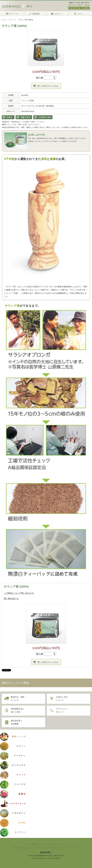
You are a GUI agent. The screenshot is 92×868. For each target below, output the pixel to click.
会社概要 (12, 848)
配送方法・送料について (18, 699)
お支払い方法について (62, 699)
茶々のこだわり (56, 845)
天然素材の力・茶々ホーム (38, 845)
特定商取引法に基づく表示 (18, 711)
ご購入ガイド (37, 848)
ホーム (4, 20)
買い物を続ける (11, 599)
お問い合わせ (24, 848)
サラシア (13, 20)
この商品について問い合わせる (19, 593)
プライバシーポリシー (62, 711)
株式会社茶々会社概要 (17, 723)
